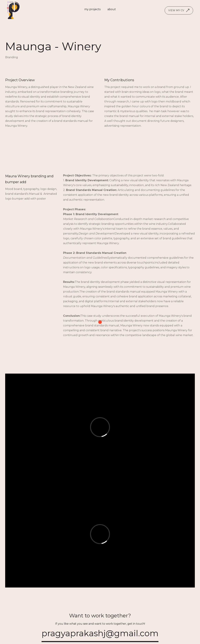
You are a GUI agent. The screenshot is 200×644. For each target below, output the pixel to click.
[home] (13, 10)
